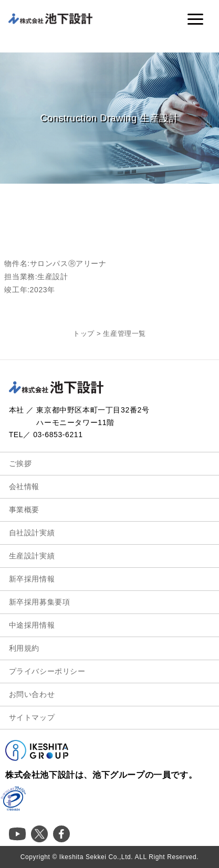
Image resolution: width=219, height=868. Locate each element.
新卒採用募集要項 (40, 602)
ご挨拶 (20, 463)
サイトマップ (32, 717)
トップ (84, 334)
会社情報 (24, 486)
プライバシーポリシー (47, 671)
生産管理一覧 (124, 334)
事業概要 (24, 510)
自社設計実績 (32, 533)
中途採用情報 (32, 625)
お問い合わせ (32, 694)
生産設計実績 (32, 556)
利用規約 (24, 648)
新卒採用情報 (32, 579)
